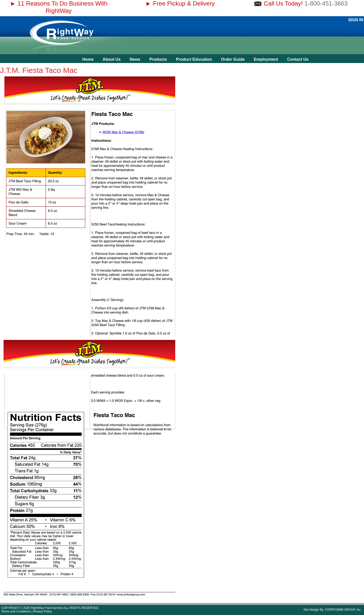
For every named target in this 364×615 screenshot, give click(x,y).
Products (158, 59)
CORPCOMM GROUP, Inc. (343, 610)
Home (88, 59)
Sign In (356, 20)
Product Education (194, 59)
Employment (266, 59)
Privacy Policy (43, 611)
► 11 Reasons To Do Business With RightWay (59, 7)
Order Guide (233, 59)
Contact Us (298, 59)
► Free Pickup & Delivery (180, 3)
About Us (112, 59)
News (135, 59)
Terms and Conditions (16, 611)
